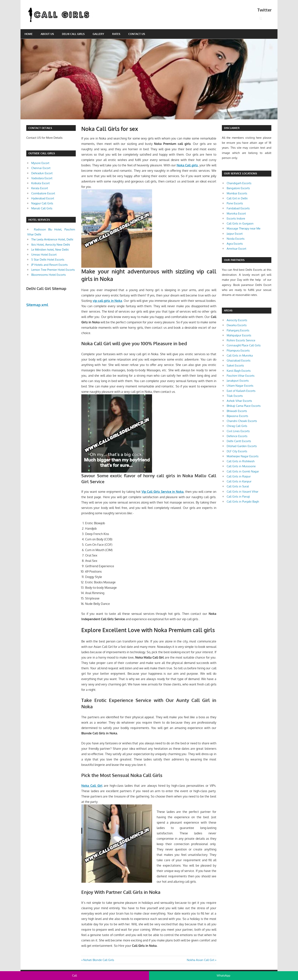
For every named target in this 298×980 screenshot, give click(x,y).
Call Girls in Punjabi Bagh (243, 502)
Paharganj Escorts (238, 330)
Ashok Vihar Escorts (239, 401)
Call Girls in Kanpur (239, 481)
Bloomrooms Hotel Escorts (49, 275)
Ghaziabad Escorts (239, 360)
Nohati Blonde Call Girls (99, 960)
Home (29, 34)
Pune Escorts (235, 203)
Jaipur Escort (235, 234)
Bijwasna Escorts (237, 416)
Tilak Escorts (235, 396)
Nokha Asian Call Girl (200, 960)
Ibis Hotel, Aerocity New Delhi (51, 245)
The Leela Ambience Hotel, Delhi (52, 239)
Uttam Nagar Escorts (240, 386)
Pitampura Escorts (238, 350)
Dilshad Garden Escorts (242, 446)
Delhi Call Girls (73, 34)
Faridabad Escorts (238, 208)
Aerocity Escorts (237, 320)
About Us (47, 34)
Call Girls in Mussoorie (241, 466)
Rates (116, 34)
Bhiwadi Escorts (237, 411)
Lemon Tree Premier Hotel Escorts (53, 270)
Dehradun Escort (42, 173)
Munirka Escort (236, 213)
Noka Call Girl (92, 786)
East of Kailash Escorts (241, 391)
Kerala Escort (40, 188)
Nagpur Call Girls (42, 203)
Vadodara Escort (42, 178)
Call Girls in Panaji (238, 497)
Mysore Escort (40, 163)
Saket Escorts (235, 365)
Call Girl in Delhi (237, 198)
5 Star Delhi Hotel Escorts (48, 260)
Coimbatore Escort (43, 193)
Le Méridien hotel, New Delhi (50, 250)
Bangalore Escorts (238, 188)
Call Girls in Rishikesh (241, 461)
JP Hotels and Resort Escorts (49, 265)
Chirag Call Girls (237, 426)
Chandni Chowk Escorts (242, 421)
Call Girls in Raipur (239, 476)
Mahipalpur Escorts (239, 335)
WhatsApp (223, 975)
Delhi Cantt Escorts (239, 441)
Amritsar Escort (236, 249)
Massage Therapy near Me (244, 228)
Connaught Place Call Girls (244, 345)
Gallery (98, 34)
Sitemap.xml (37, 305)
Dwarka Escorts (237, 325)
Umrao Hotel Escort (44, 255)
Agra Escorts (235, 244)
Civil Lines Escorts (238, 431)
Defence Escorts (237, 436)
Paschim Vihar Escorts (241, 376)
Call (74, 975)
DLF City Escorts (237, 451)
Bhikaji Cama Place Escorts (244, 406)
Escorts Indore (236, 218)
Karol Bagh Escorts (239, 371)
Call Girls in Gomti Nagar (243, 471)
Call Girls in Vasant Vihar (242, 492)
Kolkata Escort (40, 183)
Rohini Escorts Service (241, 340)
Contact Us (137, 34)
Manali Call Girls (42, 208)
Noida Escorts (236, 239)
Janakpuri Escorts (238, 381)
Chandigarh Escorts (239, 183)
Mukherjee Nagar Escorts (243, 456)
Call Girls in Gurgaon (240, 223)
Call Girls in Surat (238, 486)
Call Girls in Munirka (240, 355)
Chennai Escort (41, 168)
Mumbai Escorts (237, 193)
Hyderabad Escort (43, 198)
